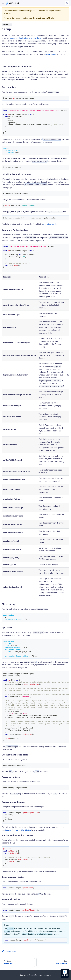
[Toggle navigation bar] (3, 3)
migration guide (50, 224)
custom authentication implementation (26, 38)
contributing (51, 54)
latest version (42, 18)
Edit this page (9, 951)
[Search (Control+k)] (67, 3)
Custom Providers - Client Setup (18, 830)
